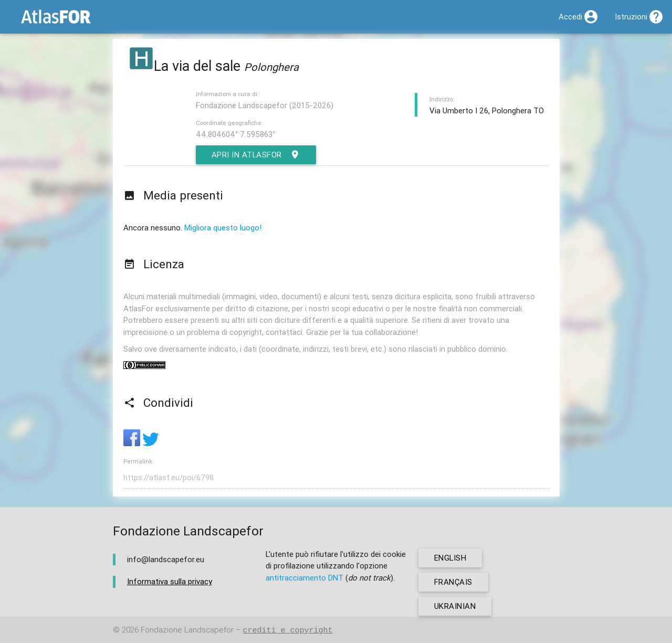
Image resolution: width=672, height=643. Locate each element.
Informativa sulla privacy (170, 581)
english (451, 558)
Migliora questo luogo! (223, 228)
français (453, 582)
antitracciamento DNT (304, 578)
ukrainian (455, 606)
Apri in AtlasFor (256, 155)
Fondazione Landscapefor (187, 630)
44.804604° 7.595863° (235, 134)
